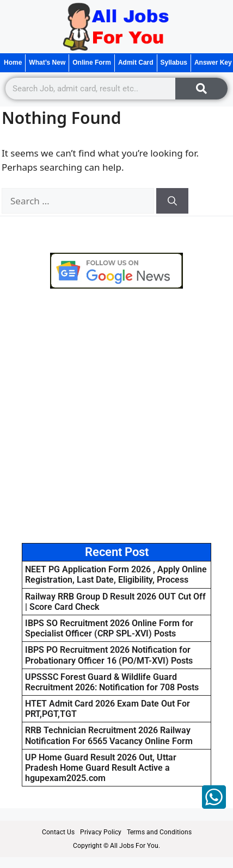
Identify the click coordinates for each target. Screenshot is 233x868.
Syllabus (174, 63)
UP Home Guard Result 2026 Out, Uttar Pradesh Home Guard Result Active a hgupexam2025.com (101, 768)
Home (13, 63)
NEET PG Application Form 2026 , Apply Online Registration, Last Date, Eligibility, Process (116, 574)
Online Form (92, 63)
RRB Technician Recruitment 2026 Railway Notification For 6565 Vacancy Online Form (109, 735)
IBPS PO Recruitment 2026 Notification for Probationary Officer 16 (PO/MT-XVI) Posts (109, 655)
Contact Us (58, 832)
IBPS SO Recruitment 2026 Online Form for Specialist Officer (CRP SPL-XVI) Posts (109, 628)
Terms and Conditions (159, 832)
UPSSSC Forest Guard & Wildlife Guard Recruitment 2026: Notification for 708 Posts (112, 682)
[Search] (201, 89)
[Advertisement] (116, 416)
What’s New (47, 63)
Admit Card (136, 63)
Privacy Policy (101, 832)
